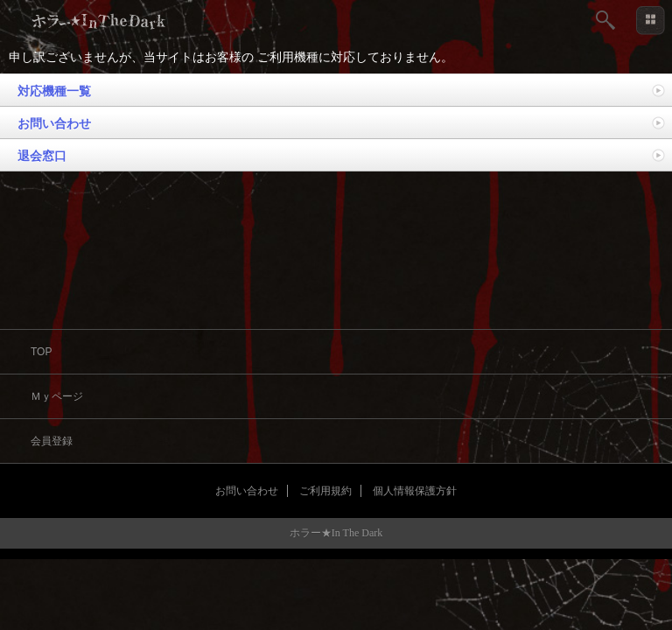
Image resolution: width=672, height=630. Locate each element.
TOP (41, 352)
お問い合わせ (54, 123)
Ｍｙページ (57, 396)
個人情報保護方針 (415, 491)
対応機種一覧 (54, 91)
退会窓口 (42, 156)
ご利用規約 (325, 491)
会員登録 (52, 441)
